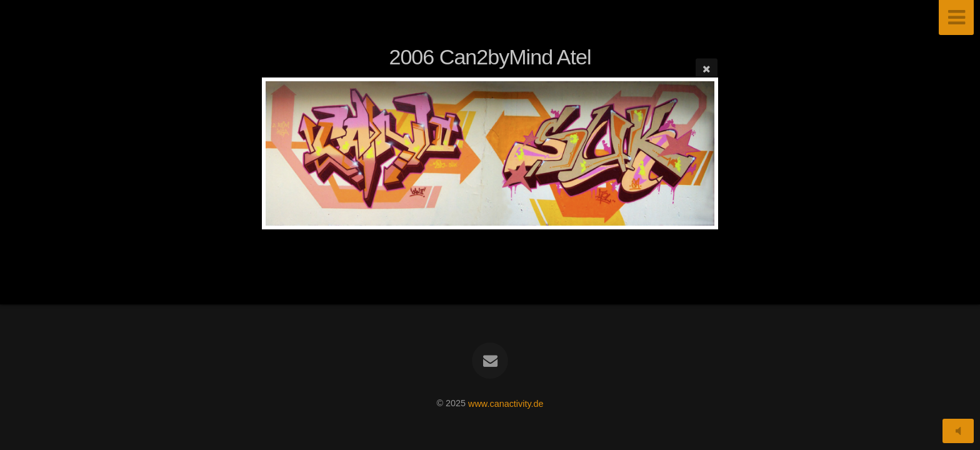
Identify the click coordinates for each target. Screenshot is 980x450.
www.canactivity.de (506, 403)
